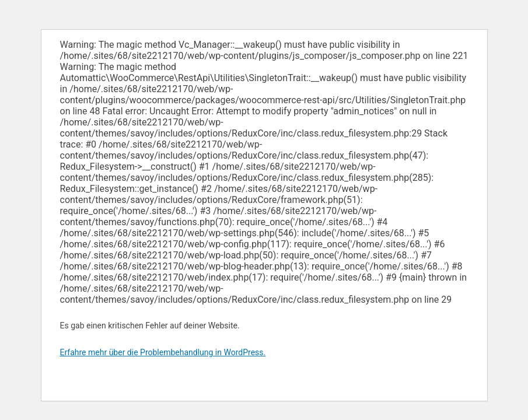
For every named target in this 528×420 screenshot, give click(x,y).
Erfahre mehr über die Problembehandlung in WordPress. (163, 352)
